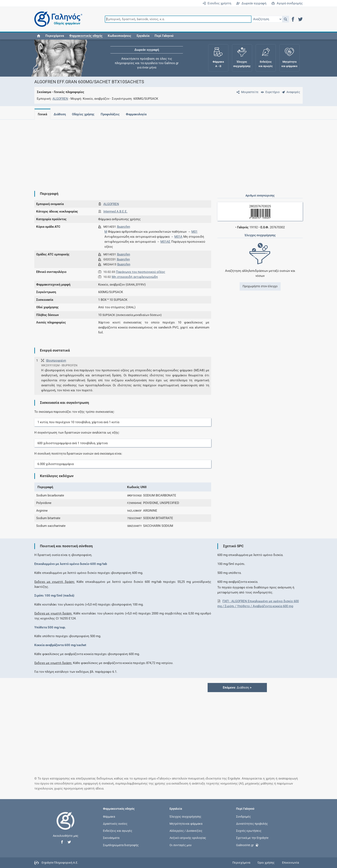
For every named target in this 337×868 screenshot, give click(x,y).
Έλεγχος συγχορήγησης (185, 817)
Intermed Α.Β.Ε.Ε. (115, 211)
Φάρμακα (109, 817)
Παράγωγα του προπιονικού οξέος (141, 272)
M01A (178, 237)
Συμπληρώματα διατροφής (121, 845)
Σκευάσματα (111, 838)
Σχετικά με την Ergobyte (252, 838)
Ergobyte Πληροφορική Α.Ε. (60, 862)
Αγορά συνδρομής (287, 3)
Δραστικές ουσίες (115, 824)
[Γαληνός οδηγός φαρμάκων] (57, 19)
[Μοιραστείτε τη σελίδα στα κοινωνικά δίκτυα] (247, 92)
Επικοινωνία (291, 863)
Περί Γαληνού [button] (164, 36)
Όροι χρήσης (266, 863)
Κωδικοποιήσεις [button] (120, 36)
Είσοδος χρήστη (217, 3)
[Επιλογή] (267, 19)
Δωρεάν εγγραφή (251, 3)
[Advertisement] (156, 152)
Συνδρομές (243, 817)
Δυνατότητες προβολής (252, 824)
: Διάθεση (237, 688)
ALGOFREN (60, 99)
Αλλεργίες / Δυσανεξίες (186, 831)
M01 (194, 232)
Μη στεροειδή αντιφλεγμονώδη (135, 277)
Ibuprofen (123, 227)
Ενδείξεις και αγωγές (118, 831)
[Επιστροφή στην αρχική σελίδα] (66, 825)
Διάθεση (61, 114)
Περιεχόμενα (55, 36)
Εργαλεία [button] (143, 36)
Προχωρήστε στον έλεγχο (260, 286)
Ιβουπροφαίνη (56, 361)
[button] (286, 19)
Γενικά (42, 114)
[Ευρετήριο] (269, 92)
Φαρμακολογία (139, 114)
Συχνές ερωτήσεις (249, 831)
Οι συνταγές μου (181, 845)
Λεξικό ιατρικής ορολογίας (188, 838)
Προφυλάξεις (113, 114)
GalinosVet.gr (247, 845)
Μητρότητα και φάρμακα (186, 824)
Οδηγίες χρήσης (85, 114)
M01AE (165, 242)
